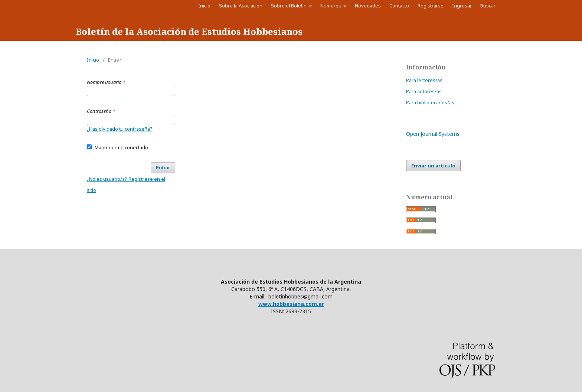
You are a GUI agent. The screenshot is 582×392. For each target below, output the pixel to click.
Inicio (204, 6)
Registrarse (431, 6)
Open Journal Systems (433, 134)
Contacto (399, 6)
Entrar (163, 168)
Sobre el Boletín (289, 6)
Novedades (368, 6)
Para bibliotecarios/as (430, 102)
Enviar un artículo (433, 166)
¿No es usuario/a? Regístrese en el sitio (126, 184)
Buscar (490, 6)
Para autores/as (424, 91)
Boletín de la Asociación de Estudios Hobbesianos (189, 31)
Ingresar (462, 6)
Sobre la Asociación (241, 6)
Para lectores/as (424, 80)
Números (331, 6)
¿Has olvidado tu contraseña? (120, 129)
